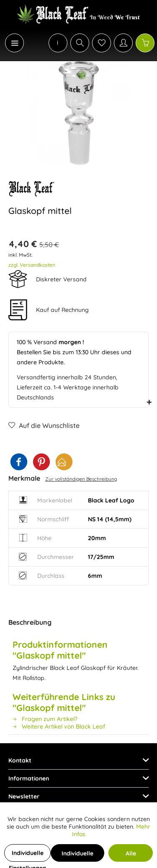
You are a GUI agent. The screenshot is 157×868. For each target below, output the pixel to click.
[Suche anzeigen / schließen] (80, 43)
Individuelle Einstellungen (27, 855)
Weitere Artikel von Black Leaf (59, 726)
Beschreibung (30, 622)
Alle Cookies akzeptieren (131, 856)
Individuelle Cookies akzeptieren (77, 856)
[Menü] (14, 43)
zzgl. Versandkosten (32, 265)
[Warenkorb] (145, 43)
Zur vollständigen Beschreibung (81, 479)
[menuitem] (10, 43)
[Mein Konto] (123, 43)
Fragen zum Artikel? (45, 719)
